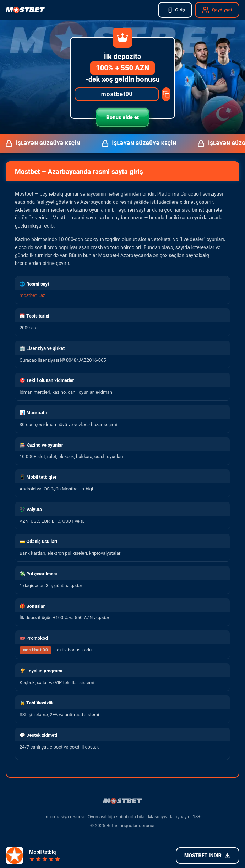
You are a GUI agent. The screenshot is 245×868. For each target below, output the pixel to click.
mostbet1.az (32, 295)
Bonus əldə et (123, 117)
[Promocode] (117, 94)
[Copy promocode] (166, 94)
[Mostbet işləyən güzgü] (25, 10)
